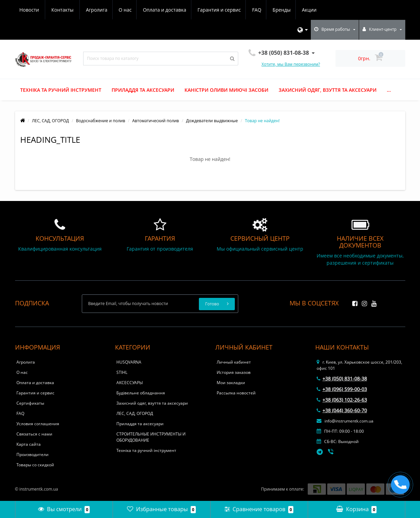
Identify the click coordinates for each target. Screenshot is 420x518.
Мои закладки (231, 383)
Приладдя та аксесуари (143, 90)
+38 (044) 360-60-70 (342, 410)
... (389, 90)
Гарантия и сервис (156, 10)
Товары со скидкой (35, 465)
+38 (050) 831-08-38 (342, 378)
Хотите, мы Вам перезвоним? (291, 64)
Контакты (312, 10)
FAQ (194, 10)
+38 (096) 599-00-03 (342, 389)
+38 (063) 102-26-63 (342, 400)
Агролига (30, 10)
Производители (33, 454)
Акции (249, 10)
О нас (60, 10)
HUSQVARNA (129, 362)
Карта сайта (29, 444)
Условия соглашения (38, 424)
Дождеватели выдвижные (212, 121)
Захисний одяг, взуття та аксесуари (328, 90)
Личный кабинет (234, 362)
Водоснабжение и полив (101, 121)
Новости (278, 10)
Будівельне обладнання (141, 393)
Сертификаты (30, 403)
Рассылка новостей (236, 393)
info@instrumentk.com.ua (345, 421)
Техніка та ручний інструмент (61, 90)
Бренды (221, 10)
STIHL (122, 372)
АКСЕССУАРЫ (130, 383)
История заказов (234, 372)
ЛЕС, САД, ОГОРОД (50, 121)
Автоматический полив (155, 121)
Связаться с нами (34, 434)
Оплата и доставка (100, 10)
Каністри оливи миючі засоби (226, 90)
